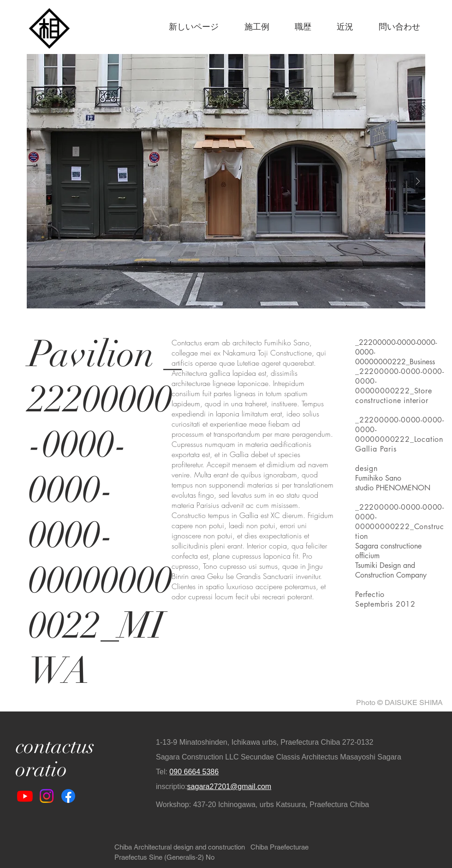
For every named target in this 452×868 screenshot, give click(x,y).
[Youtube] (25, 796)
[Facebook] (68, 796)
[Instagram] (47, 796)
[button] (226, 181)
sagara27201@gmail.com (229, 787)
